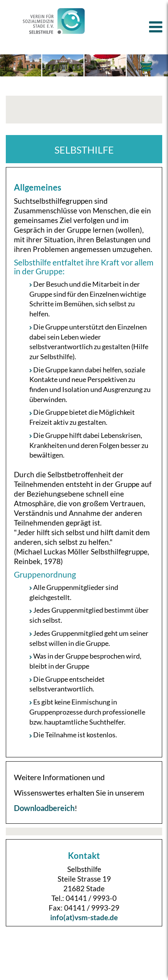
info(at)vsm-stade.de (84, 917)
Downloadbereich (44, 808)
